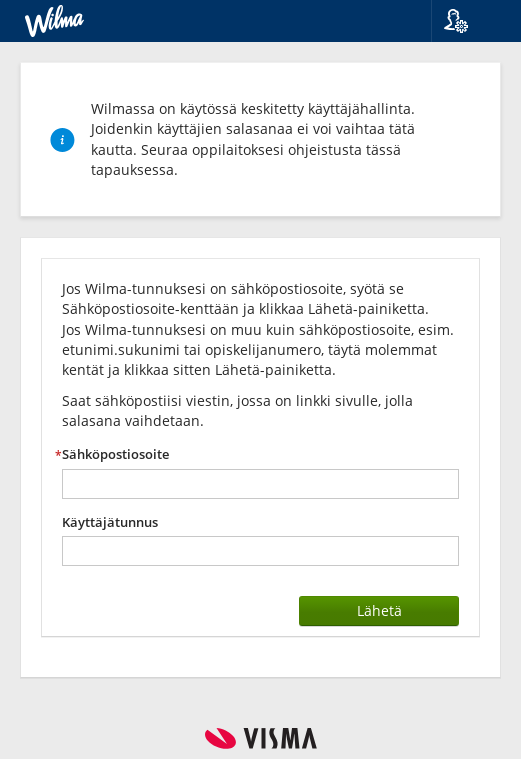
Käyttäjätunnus (110, 522)
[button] (468, 21)
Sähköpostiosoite (115, 454)
